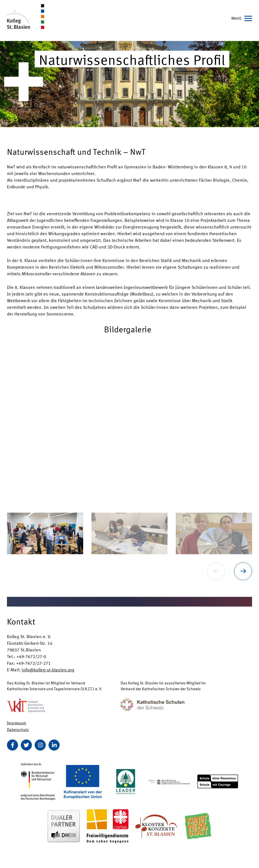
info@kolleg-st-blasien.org (48, 670)
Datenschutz (18, 729)
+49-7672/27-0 (31, 656)
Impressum (17, 723)
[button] (129, 423)
